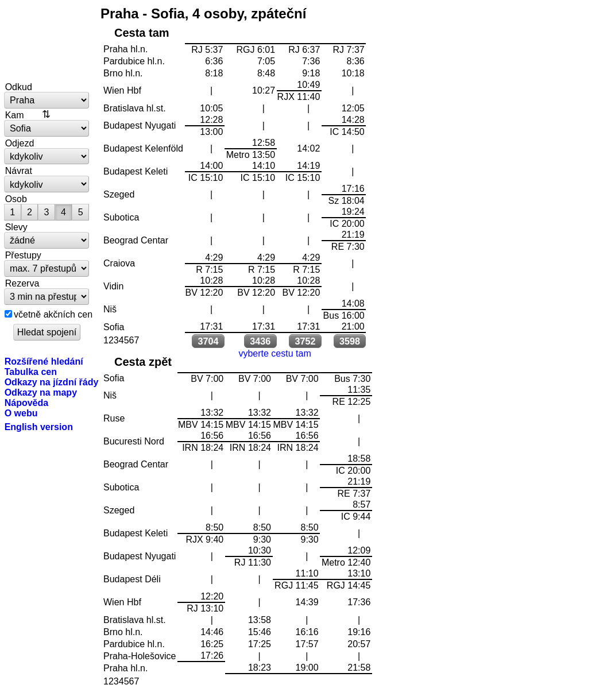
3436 (260, 341)
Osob (16, 199)
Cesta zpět (143, 362)
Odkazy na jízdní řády (52, 382)
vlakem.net (47, 41)
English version (39, 427)
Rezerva (22, 283)
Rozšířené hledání (44, 361)
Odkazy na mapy (41, 392)
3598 (350, 341)
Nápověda (27, 403)
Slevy (16, 227)
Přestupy (23, 255)
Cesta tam (142, 33)
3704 (208, 341)
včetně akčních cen (53, 314)
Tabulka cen (31, 372)
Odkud (19, 87)
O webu (21, 413)
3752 (305, 341)
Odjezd (20, 143)
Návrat (19, 171)
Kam (15, 115)
